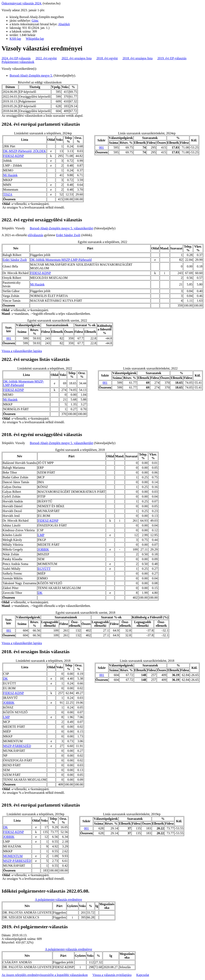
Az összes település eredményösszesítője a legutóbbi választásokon (45, 975)
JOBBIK (43, 549)
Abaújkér (64, 24)
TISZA (8, 194)
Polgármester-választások (18, 62)
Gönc (35, 21)
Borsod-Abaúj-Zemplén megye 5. (31, 75)
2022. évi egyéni (46, 58)
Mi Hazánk (10, 175)
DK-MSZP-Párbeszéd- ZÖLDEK (25, 151)
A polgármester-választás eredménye (58, 900)
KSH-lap (15, 39)
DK (40, 593)
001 (101, 147)
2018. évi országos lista (138, 58)
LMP (41, 535)
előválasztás (36, 235)
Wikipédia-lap (35, 39)
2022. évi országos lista (77, 58)
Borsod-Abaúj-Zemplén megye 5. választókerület (61, 228)
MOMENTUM (13, 856)
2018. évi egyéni (107, 58)
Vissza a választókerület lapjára (22, 351)
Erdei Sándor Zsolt (68, 235)
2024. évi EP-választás (16, 58)
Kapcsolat (143, 975)
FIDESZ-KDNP (14, 156)
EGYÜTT (44, 569)
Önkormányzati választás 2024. (22, 3)
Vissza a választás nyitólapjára (112, 975)
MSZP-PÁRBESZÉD (17, 746)
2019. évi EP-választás (172, 58)
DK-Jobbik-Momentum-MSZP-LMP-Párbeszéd (61, 260)
